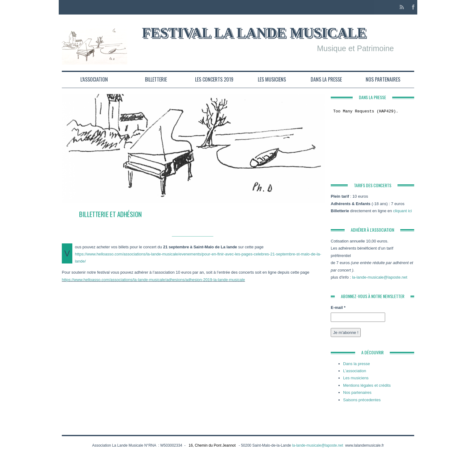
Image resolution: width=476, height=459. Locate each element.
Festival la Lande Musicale (254, 32)
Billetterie (156, 79)
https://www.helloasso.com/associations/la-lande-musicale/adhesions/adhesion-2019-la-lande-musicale (153, 280)
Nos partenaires (383, 79)
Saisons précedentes (362, 400)
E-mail (338, 307)
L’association (94, 79)
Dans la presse (326, 79)
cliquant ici (403, 211)
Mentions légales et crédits (367, 385)
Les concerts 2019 (214, 79)
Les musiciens (272, 79)
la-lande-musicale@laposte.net (380, 277)
